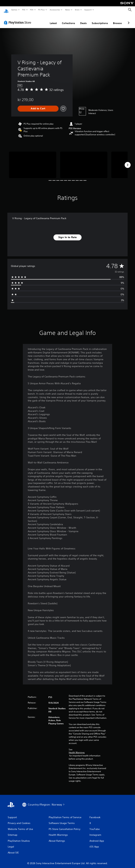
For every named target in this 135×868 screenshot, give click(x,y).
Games (14, 10)
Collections (68, 20)
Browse (117, 20)
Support (88, 10)
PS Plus (41, 10)
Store (77, 10)
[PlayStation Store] (18, 19)
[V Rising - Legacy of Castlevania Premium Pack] (33, 162)
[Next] (128, 162)
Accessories (55, 10)
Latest (53, 20)
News (68, 10)
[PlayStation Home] (6, 10)
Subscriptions (100, 20)
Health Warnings (77, 749)
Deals (83, 20)
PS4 (32, 10)
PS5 (24, 10)
